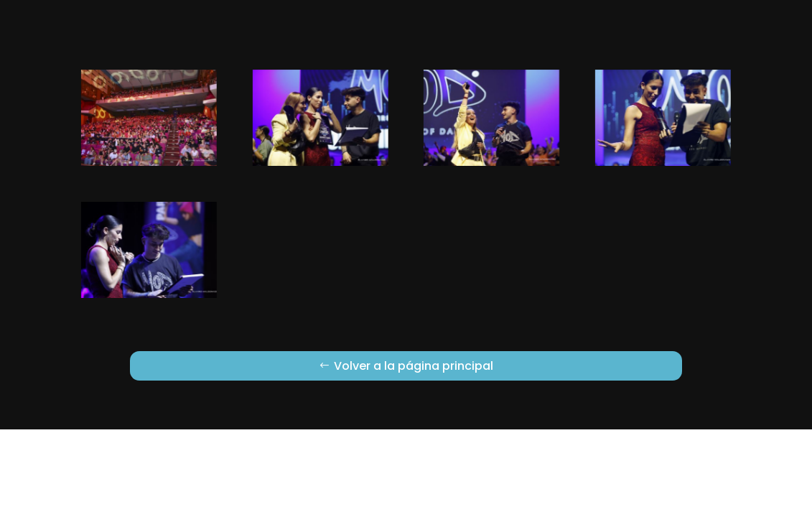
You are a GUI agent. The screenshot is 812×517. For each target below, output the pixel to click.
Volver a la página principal (414, 366)
